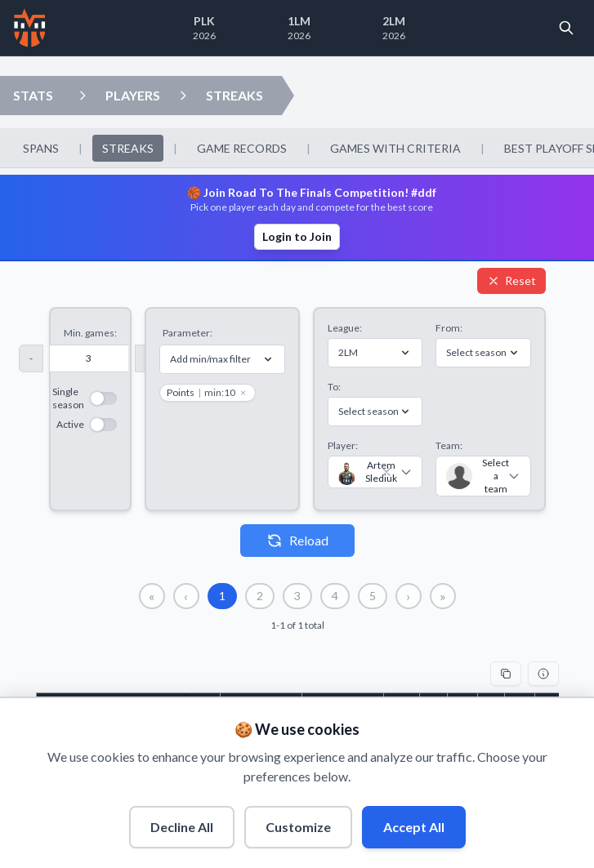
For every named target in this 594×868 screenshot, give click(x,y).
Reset (511, 280)
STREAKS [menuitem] (128, 148)
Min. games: (90, 333)
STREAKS (234, 95)
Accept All (414, 827)
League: (345, 328)
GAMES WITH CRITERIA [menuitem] (395, 148)
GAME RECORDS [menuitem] (242, 148)
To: (334, 387)
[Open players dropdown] (83, 96)
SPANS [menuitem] (41, 148)
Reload (297, 541)
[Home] (30, 28)
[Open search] (566, 28)
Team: (449, 445)
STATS (33, 95)
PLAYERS (133, 95)
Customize (298, 827)
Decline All (182, 827)
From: (449, 328)
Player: (343, 445)
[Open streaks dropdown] (183, 96)
